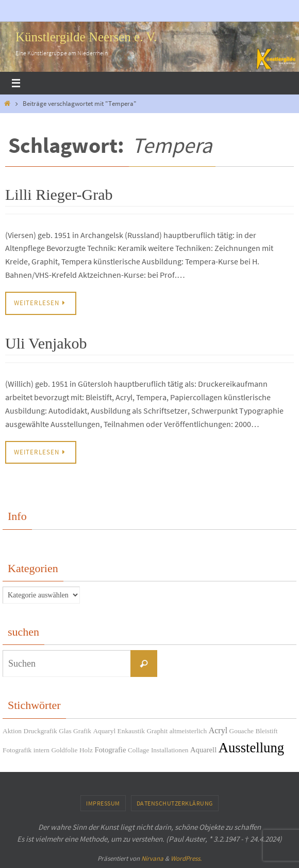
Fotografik (17, 750)
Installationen (170, 750)
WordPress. (186, 858)
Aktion (12, 731)
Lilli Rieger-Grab (59, 194)
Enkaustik (131, 731)
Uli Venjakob (46, 343)
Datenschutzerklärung (175, 803)
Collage (138, 750)
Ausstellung (251, 748)
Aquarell (203, 750)
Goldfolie (64, 750)
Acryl (218, 730)
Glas (65, 731)
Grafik (82, 731)
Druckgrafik (40, 731)
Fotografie (110, 750)
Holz (86, 750)
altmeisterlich (188, 731)
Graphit (157, 731)
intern (41, 750)
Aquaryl (104, 731)
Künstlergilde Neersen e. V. (86, 37)
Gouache (242, 731)
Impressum (103, 803)
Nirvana (152, 858)
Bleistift (266, 731)
